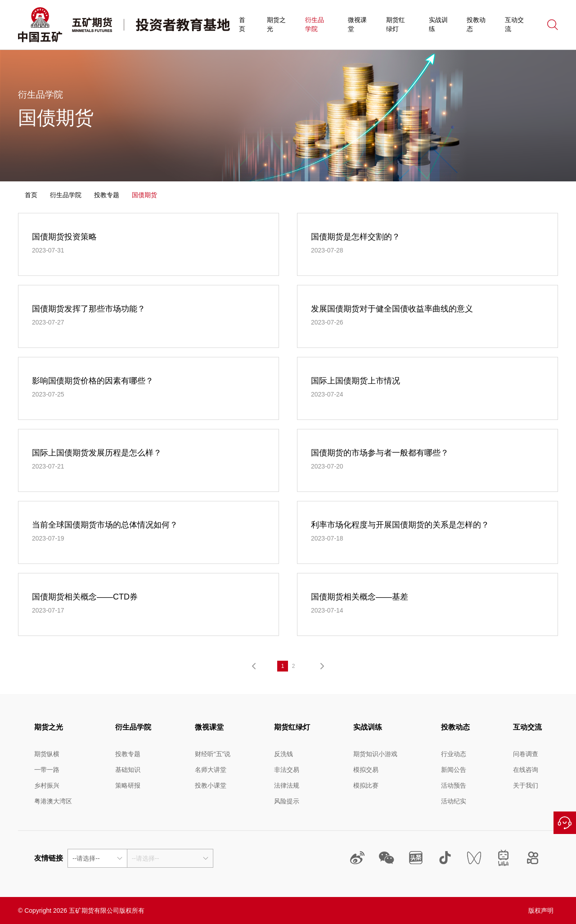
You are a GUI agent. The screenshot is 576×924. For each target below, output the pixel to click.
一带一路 (47, 770)
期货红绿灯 (396, 24)
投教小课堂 (211, 785)
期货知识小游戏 (375, 754)
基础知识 (128, 770)
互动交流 (514, 24)
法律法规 (287, 785)
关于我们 (526, 785)
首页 (242, 24)
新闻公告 (454, 770)
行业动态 (454, 754)
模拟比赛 (366, 785)
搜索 (553, 25)
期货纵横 (47, 754)
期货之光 (276, 24)
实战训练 (438, 24)
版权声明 (541, 910)
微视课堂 (357, 24)
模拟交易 (366, 770)
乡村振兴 (47, 785)
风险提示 (287, 801)
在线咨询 (565, 823)
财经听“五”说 (213, 754)
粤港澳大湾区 (53, 801)
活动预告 (454, 785)
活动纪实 (454, 801)
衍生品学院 (315, 24)
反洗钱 (283, 754)
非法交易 (287, 770)
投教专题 (107, 195)
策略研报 (128, 785)
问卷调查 (526, 754)
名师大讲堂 (211, 770)
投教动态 (476, 24)
